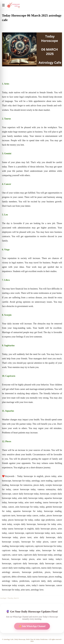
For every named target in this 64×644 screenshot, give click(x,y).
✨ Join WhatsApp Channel (32, 626)
